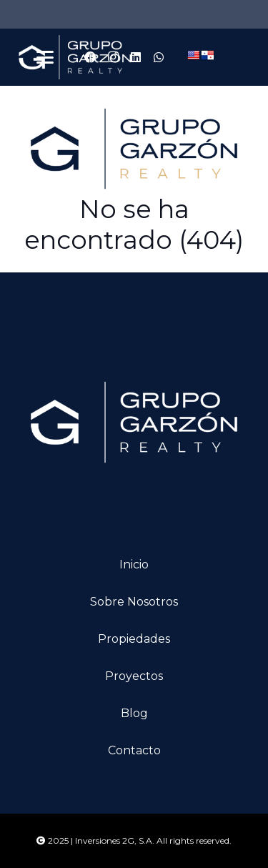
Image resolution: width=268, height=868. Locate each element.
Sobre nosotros (134, 602)
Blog (134, 713)
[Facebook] (90, 57)
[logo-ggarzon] (75, 57)
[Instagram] (113, 57)
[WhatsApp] (159, 57)
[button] (45, 57)
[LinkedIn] (136, 57)
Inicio (134, 564)
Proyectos (134, 676)
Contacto (134, 750)
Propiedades (134, 639)
